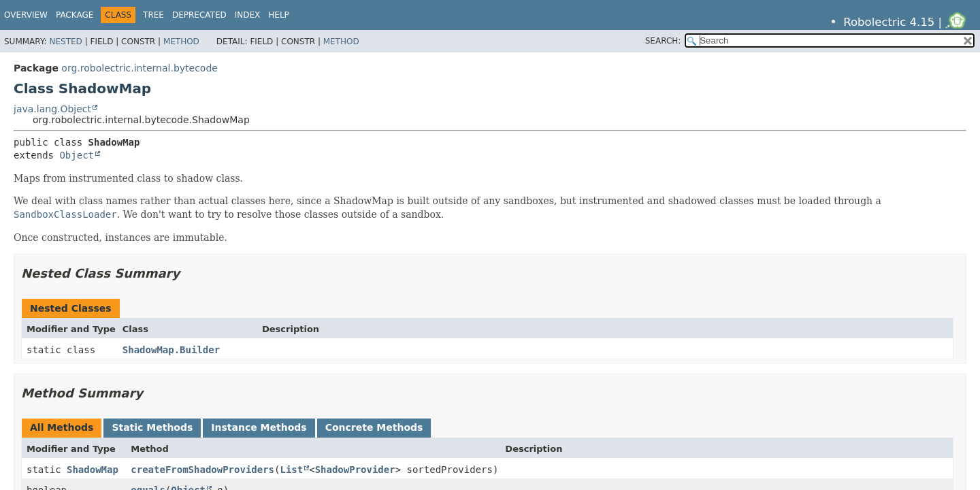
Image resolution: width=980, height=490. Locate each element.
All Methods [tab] (62, 427)
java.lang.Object (52, 109)
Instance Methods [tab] (259, 427)
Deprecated (199, 15)
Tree (153, 15)
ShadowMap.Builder (171, 350)
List (291, 470)
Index (248, 15)
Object (77, 155)
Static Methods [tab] (152, 427)
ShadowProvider (355, 470)
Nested (65, 42)
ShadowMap (93, 470)
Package (75, 15)
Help (279, 15)
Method (181, 42)
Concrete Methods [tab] (374, 427)
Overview (26, 15)
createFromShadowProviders (202, 470)
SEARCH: (663, 41)
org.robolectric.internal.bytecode (140, 68)
